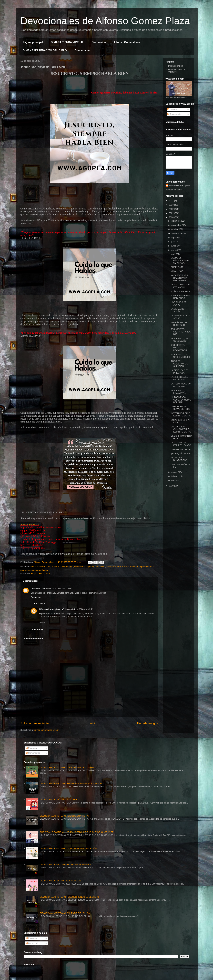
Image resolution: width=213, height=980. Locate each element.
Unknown (36, 589)
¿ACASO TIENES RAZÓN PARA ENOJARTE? (179, 278)
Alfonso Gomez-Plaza (127, 42)
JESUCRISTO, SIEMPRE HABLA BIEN (181, 332)
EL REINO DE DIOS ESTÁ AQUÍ (180, 286)
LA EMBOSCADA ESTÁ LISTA (179, 378)
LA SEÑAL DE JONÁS (178, 310)
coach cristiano (38, 567)
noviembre (177, 225)
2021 (172, 213)
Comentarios (175, 114)
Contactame (82, 50)
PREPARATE (177, 267)
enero (174, 480)
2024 (172, 201)
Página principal (33, 42)
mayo (174, 250)
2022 (172, 209)
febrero (175, 476)
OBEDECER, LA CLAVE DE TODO (181, 408)
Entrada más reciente (35, 723)
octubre (175, 229)
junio (174, 246)
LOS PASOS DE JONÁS (179, 304)
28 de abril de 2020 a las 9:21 (79, 609)
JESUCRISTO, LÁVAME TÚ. (178, 392)
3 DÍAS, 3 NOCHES (180, 291)
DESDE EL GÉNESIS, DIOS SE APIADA (180, 260)
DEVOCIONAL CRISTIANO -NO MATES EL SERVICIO (66, 865)
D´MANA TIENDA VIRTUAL (67, 42)
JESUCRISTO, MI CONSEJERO (179, 340)
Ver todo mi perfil (174, 190)
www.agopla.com (30, 524)
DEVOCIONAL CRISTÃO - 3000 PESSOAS (61, 881)
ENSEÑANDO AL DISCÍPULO (179, 324)
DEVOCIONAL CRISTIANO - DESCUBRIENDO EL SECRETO (69, 897)
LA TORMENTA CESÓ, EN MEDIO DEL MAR (181, 400)
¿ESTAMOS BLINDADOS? (179, 459)
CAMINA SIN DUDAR (181, 449)
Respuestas (40, 603)
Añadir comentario (33, 639)
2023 (172, 205)
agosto (175, 238)
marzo (175, 472)
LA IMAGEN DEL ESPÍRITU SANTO (181, 444)
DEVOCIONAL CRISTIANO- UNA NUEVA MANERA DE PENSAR (71, 784)
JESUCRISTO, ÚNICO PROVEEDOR (179, 348)
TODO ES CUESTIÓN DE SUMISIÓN (179, 364)
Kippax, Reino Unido (41, 573)
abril (174, 254)
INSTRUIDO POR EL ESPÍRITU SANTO (181, 415)
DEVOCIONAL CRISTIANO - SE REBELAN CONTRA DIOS (68, 767)
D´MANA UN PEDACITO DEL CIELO (45, 50)
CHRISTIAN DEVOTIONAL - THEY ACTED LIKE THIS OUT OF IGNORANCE (77, 832)
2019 (172, 486)
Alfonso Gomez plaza (50, 609)
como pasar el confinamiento (60, 567)
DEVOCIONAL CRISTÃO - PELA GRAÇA (60, 800)
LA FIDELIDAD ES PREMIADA (180, 372)
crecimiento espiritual (84, 567)
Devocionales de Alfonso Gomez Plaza (105, 21)
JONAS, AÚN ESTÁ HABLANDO (180, 297)
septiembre (177, 233)
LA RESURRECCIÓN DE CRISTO (181, 385)
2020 (172, 217)
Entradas (173, 109)
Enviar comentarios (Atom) (47, 730)
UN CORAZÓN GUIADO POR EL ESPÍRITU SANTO (181, 429)
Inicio (93, 723)
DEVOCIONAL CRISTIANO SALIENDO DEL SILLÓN (65, 913)
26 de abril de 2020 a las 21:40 (56, 589)
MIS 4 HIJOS (177, 271)
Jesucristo (100, 567)
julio (174, 242)
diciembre (176, 221)
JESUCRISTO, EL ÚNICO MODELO (180, 356)
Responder (36, 597)
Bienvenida (99, 42)
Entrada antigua (148, 723)
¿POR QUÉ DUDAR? (181, 453)
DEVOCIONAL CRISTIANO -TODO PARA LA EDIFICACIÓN (68, 848)
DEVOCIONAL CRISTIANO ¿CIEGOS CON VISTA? (65, 816)
